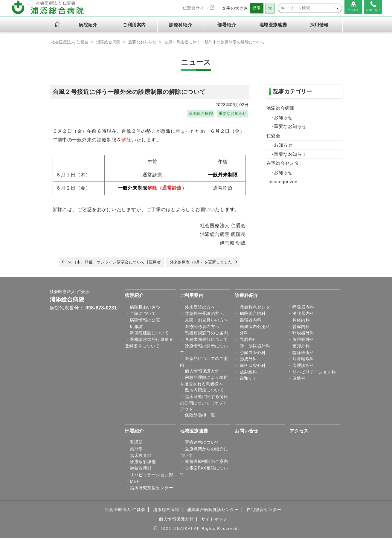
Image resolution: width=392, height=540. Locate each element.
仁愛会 (273, 136)
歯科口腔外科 (253, 367)
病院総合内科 (253, 315)
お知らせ (283, 117)
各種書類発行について (206, 341)
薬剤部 (136, 451)
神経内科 (301, 322)
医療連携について (202, 444)
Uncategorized (282, 182)
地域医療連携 (194, 433)
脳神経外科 (303, 341)
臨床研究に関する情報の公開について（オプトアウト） (204, 405)
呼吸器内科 (303, 309)
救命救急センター (257, 309)
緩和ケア (248, 380)
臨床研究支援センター (151, 490)
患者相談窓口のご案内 (206, 335)
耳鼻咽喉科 (303, 361)
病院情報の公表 (145, 322)
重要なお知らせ (232, 114)
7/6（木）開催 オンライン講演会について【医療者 (110, 264)
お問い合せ (247, 433)
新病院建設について (149, 335)
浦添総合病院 (198, 114)
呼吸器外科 (303, 335)
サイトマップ (214, 521)
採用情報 (319, 25)
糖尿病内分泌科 (255, 328)
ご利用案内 (192, 297)
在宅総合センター (285, 163)
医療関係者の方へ (202, 328)
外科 (244, 335)
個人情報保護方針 (202, 373)
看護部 (136, 444)
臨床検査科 (303, 354)
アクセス (299, 433)
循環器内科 (251, 322)
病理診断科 (303, 367)
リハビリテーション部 (151, 477)
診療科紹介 (247, 297)
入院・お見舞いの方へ (206, 322)
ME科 (135, 483)
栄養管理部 (141, 470)
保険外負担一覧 (200, 417)
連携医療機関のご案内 (206, 463)
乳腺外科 (248, 341)
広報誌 (136, 328)
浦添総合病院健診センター (213, 511)
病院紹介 (134, 297)
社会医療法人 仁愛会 (70, 293)
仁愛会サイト (199, 8)
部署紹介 (134, 433)
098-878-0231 (101, 310)
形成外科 (248, 361)
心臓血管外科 (253, 354)
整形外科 (301, 348)
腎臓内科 (301, 328)
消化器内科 (303, 315)
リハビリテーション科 (314, 374)
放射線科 (248, 374)
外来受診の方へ (200, 309)
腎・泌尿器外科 (255, 348)
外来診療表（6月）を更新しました (206, 264)
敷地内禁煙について (204, 392)
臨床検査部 (141, 457)
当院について (143, 315)
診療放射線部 (143, 464)
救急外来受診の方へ (204, 315)
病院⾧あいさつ (145, 309)
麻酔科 (299, 380)
